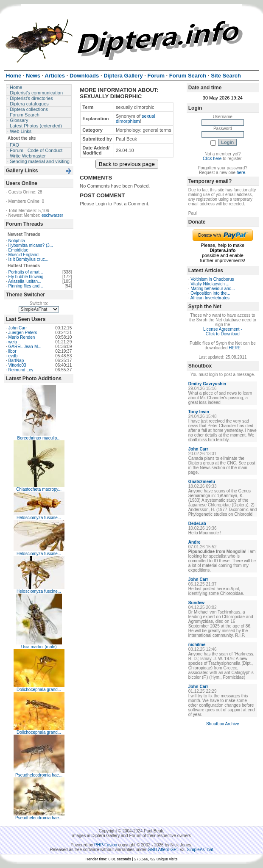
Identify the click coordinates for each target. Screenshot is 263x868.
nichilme (197, 645)
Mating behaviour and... (213, 289)
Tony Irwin (199, 412)
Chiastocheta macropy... (39, 489)
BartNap (16, 361)
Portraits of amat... (26, 272)
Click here (212, 159)
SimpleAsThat (200, 850)
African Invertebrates (210, 298)
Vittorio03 (17, 365)
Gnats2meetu (202, 482)
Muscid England (24, 255)
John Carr (18, 328)
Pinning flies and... (26, 286)
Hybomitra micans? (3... (31, 245)
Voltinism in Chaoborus (212, 279)
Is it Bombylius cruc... (28, 259)
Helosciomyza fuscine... (39, 518)
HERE (235, 348)
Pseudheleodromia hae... (39, 775)
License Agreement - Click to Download (223, 332)
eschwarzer (52, 215)
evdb (13, 356)
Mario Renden (22, 337)
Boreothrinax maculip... (39, 438)
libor (13, 351)
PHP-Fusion (106, 845)
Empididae (18, 250)
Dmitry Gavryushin (207, 384)
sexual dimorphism (136, 119)
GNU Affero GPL (163, 850)
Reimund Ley (21, 370)
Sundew (196, 603)
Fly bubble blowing (26, 277)
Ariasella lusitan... (25, 281)
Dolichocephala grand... (39, 690)
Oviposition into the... (210, 293)
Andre (194, 542)
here (241, 173)
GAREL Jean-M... (25, 347)
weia (13, 342)
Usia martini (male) (39, 647)
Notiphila (17, 241)
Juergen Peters (23, 333)
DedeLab (197, 524)
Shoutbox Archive (223, 724)
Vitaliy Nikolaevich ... (210, 284)
